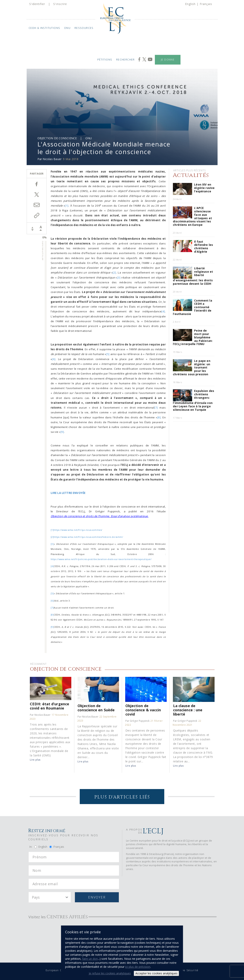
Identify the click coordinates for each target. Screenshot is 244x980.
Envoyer (97, 897)
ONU (67, 28)
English (190, 4)
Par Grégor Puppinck (138, 721)
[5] (108, 354)
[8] (159, 417)
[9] (62, 432)
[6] (54, 359)
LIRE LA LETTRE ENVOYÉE (68, 493)
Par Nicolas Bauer (40, 715)
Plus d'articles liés (122, 797)
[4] (163, 311)
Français (206, 4)
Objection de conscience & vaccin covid (143, 710)
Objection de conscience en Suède (96, 708)
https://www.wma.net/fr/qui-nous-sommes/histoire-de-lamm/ (88, 537)
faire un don (90, 959)
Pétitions (105, 60)
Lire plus (35, 760)
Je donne (168, 60)
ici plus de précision (138, 967)
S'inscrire (60, 4)
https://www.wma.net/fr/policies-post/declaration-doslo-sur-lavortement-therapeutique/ (101, 559)
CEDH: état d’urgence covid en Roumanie (49, 706)
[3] (119, 278)
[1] (67, 206)
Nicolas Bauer (52, 159)
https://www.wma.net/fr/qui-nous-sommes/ (78, 530)
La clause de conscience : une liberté (188, 710)
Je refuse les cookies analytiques (110, 973)
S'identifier (37, 4)
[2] (114, 273)
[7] (156, 408)
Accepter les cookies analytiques (156, 973)
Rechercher (126, 60)
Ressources (84, 28)
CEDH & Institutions (44, 28)
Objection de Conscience (57, 138)
